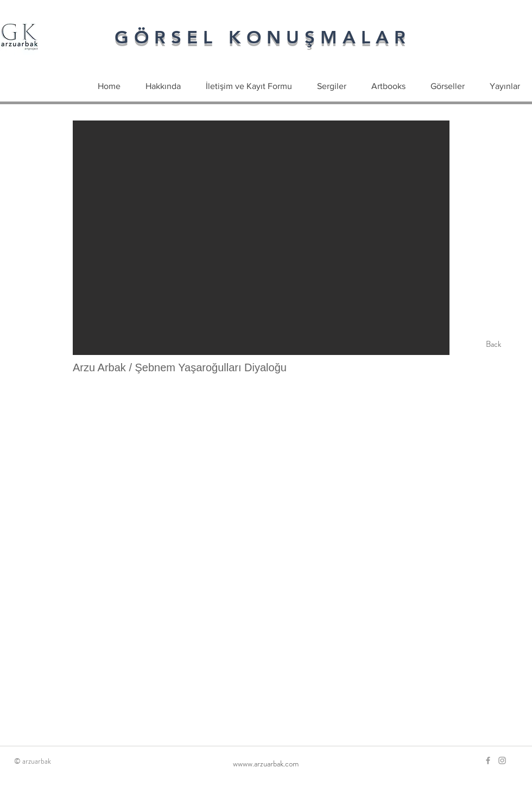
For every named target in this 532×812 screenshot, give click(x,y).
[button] (261, 238)
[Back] (493, 344)
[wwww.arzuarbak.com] (266, 764)
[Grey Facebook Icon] (488, 760)
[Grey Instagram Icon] (502, 760)
